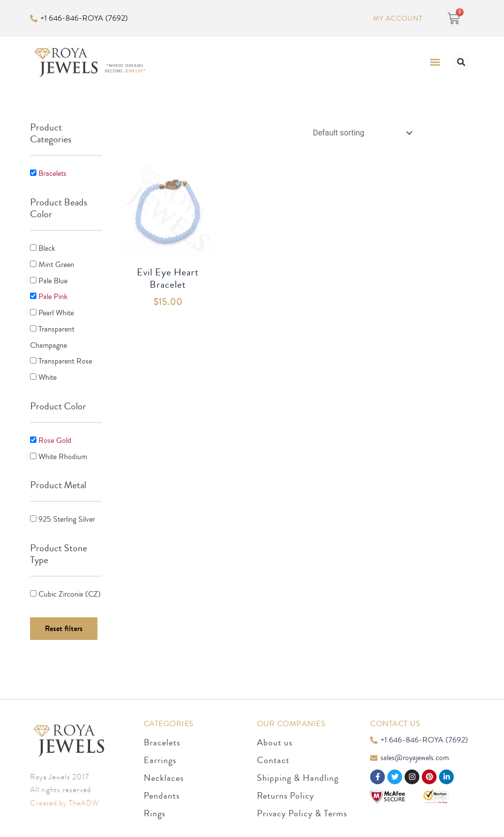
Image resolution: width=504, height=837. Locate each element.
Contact (273, 755)
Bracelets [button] (52, 173)
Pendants (162, 791)
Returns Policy (285, 791)
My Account (397, 19)
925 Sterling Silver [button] (67, 515)
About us (275, 737)
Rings (155, 808)
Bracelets (162, 737)
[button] (435, 62)
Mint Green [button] (56, 264)
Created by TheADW (64, 798)
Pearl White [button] (56, 311)
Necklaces (164, 773)
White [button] (47, 374)
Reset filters (64, 623)
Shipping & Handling (298, 773)
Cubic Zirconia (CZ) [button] (70, 589)
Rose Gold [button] (55, 436)
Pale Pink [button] (53, 295)
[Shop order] (360, 133)
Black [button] (47, 248)
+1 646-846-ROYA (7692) (84, 18)
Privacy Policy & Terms (302, 808)
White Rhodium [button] (63, 452)
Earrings (160, 755)
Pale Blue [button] (53, 279)
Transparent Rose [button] (65, 358)
